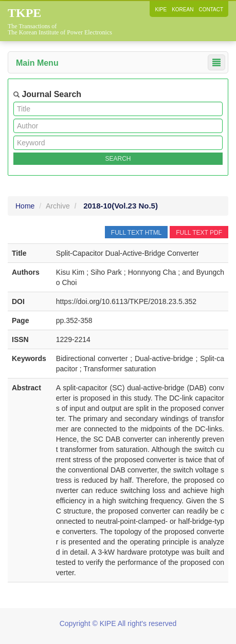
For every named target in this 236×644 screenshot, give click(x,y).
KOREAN (183, 10)
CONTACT (211, 10)
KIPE (161, 10)
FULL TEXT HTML (136, 233)
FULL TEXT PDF (199, 233)
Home (25, 206)
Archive (58, 206)
